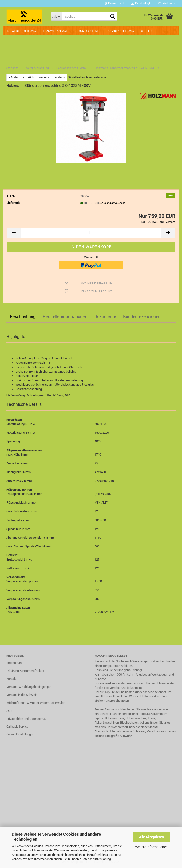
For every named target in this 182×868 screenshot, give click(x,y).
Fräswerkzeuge (55, 31)
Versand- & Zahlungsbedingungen (29, 687)
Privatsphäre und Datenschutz (26, 719)
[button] (114, 4)
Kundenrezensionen (142, 316)
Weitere (147, 31)
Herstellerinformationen (65, 316)
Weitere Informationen (151, 847)
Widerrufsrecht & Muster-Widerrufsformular (35, 703)
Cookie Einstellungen (20, 734)
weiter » (44, 77)
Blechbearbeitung (21, 31)
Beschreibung (23, 316)
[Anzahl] (91, 233)
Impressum (14, 663)
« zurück (29, 77)
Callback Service (17, 727)
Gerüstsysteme (87, 31)
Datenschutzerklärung (96, 859)
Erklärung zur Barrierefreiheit (25, 671)
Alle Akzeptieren (152, 837)
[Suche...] (56, 16)
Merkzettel (167, 4)
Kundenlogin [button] (141, 4)
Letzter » (59, 77)
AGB (9, 711)
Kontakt (12, 679)
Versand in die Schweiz (22, 695)
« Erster (14, 77)
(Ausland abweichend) (113, 203)
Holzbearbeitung (120, 31)
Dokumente (105, 316)
